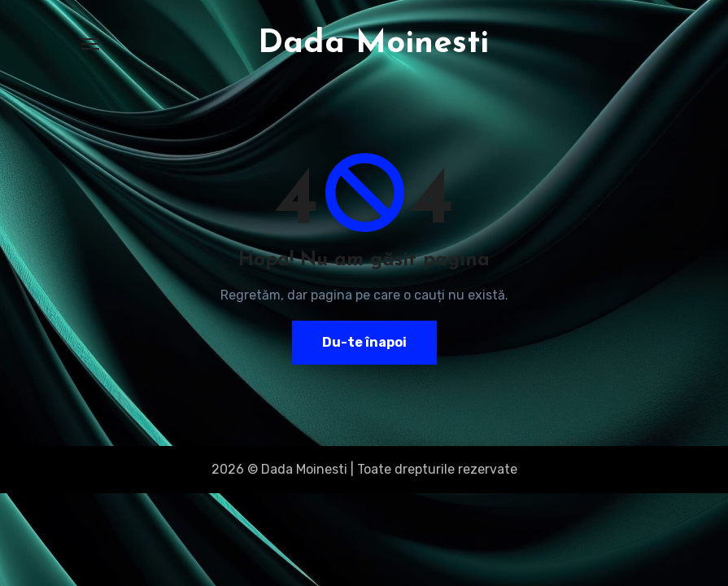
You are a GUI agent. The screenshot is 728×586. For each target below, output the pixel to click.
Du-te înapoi (364, 342)
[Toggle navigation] (90, 44)
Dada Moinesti (373, 44)
